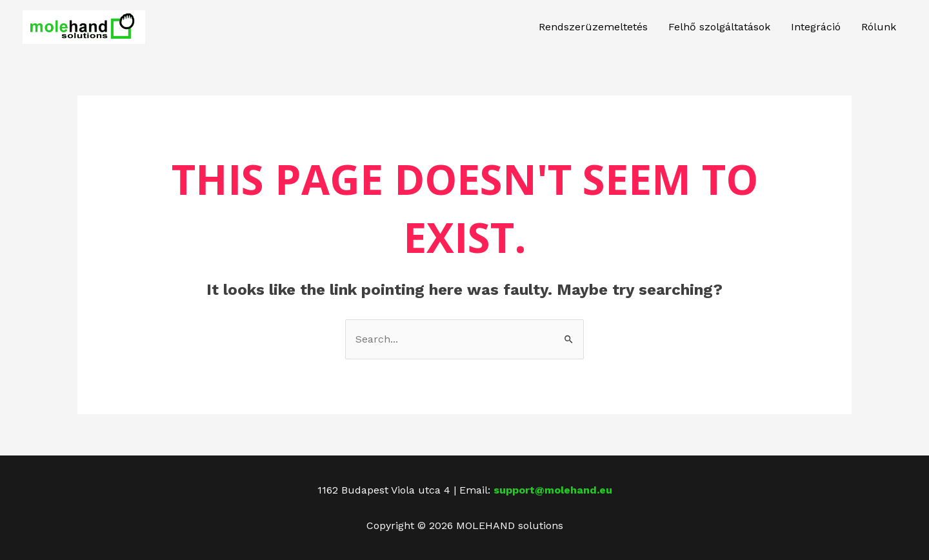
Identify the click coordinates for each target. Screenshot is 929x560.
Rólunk (879, 27)
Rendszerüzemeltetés (593, 27)
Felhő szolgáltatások (719, 27)
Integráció (816, 27)
